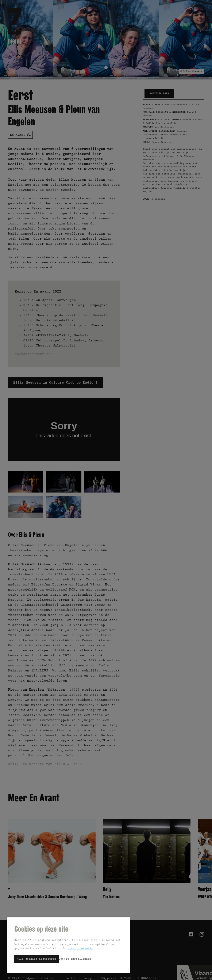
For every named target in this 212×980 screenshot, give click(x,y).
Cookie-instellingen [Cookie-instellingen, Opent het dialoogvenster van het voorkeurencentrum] (75, 959)
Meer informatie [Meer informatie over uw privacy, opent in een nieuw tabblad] (80, 948)
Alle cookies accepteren (36, 959)
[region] (68, 945)
